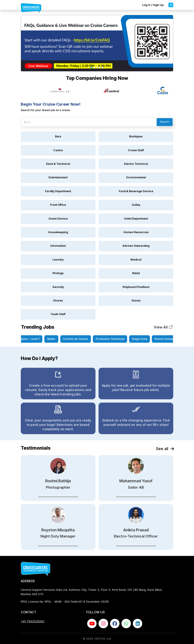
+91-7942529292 (33, 621)
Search (165, 122)
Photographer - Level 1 (28, 339)
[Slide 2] (94, 67)
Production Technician (114, 339)
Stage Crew (143, 339)
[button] (163, 327)
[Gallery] (97, 90)
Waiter (55, 339)
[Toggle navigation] (171, 5)
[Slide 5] (103, 67)
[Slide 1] (91, 67)
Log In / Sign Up (153, 5)
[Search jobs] (97, 122)
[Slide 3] (97, 67)
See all (165, 449)
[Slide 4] (100, 67)
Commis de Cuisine (79, 339)
